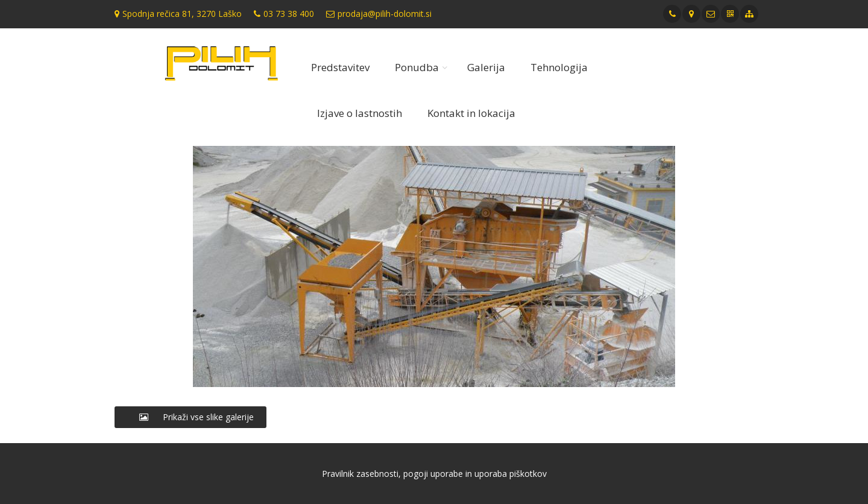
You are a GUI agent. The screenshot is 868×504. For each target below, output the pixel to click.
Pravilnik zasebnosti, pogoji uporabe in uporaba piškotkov (434, 474)
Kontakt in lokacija (471, 113)
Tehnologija (559, 67)
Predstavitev (340, 67)
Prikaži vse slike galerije (190, 417)
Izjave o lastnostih (360, 113)
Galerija (486, 67)
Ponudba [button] (417, 67)
